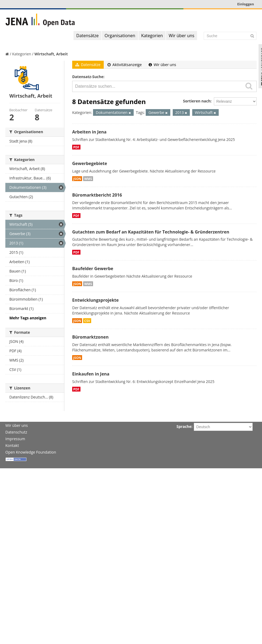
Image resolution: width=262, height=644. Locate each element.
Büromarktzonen (90, 337)
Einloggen (246, 4)
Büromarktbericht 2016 (97, 195)
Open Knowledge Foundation (31, 452)
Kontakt (12, 445)
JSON (77, 179)
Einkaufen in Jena (91, 374)
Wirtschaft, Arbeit (51, 54)
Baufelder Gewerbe (93, 269)
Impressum (15, 439)
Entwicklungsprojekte (95, 300)
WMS (88, 179)
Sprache (184, 426)
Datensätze (87, 36)
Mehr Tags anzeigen (28, 318)
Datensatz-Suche (88, 77)
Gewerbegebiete (90, 163)
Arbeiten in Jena (89, 132)
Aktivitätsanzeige (125, 65)
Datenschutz (16, 432)
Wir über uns (182, 36)
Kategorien (152, 36)
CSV (87, 321)
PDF (76, 147)
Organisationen (120, 36)
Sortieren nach (197, 101)
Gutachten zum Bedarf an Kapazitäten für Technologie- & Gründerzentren (151, 232)
